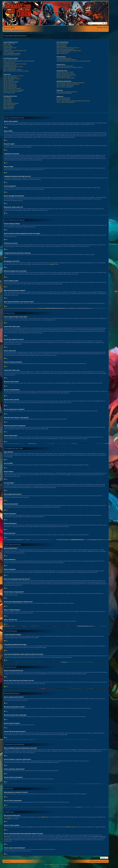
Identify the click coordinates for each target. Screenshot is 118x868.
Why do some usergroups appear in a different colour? (69, 51)
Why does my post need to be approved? (13, 91)
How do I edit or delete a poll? (10, 83)
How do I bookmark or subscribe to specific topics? (68, 84)
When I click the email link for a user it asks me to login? (16, 71)
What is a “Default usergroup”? (64, 52)
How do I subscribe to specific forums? (65, 85)
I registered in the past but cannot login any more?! (15, 51)
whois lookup (7, 837)
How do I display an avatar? (10, 68)
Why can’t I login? (8, 49)
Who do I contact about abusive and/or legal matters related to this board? (73, 101)
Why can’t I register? (8, 46)
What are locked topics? (9, 107)
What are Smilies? (8, 100)
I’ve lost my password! (8, 52)
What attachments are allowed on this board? (67, 92)
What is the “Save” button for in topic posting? (14, 90)
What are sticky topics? (9, 106)
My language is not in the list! (10, 65)
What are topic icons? (8, 109)
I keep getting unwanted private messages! (66, 60)
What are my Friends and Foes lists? (65, 66)
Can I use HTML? (7, 99)
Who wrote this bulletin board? (63, 98)
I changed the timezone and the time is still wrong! (15, 64)
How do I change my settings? (10, 60)
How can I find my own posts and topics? (66, 78)
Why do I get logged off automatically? (12, 53)
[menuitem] (13, 28)
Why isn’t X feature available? (63, 99)
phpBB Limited (45, 817)
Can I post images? (8, 102)
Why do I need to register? (9, 43)
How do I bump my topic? (9, 93)
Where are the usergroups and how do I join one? (68, 48)
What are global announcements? (11, 103)
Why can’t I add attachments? (10, 86)
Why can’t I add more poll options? (11, 81)
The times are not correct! (9, 62)
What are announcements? (10, 105)
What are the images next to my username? (13, 67)
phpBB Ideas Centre (70, 827)
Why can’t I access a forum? (10, 84)
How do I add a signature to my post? (12, 79)
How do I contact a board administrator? (66, 102)
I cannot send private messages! (64, 58)
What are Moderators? (62, 45)
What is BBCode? (8, 98)
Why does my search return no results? (65, 74)
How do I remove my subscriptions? (65, 87)
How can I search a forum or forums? (65, 72)
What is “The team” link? (62, 53)
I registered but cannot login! (10, 48)
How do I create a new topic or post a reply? (13, 76)
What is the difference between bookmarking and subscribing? (71, 83)
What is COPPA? (7, 45)
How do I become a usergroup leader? (65, 49)
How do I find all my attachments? (64, 93)
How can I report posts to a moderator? (12, 88)
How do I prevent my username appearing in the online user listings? (19, 61)
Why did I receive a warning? (10, 87)
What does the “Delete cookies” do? (12, 55)
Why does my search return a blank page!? (66, 75)
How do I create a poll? (9, 80)
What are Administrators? (62, 43)
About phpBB (7, 819)
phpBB (52, 264)
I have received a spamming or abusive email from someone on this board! (73, 61)
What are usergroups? (62, 46)
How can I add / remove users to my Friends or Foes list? (69, 67)
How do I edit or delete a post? (10, 77)
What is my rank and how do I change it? (13, 70)
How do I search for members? (64, 76)
